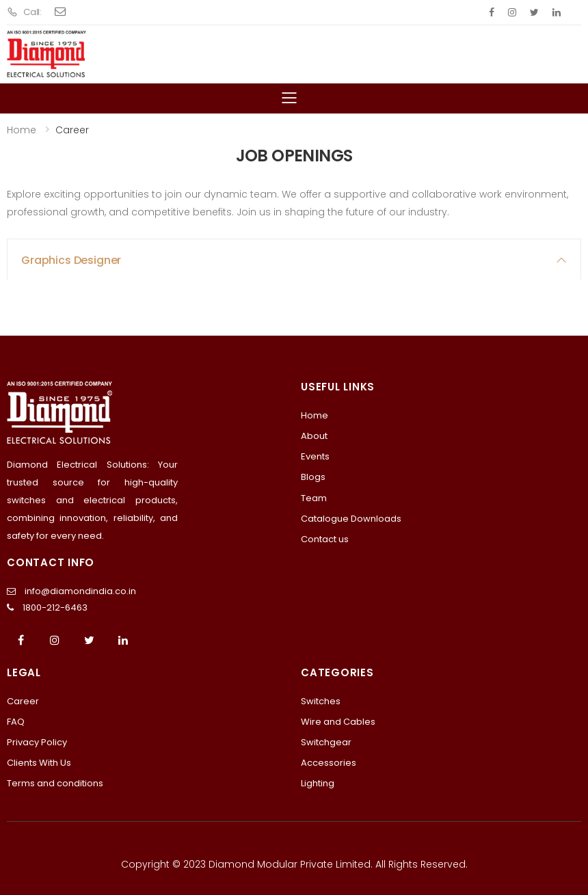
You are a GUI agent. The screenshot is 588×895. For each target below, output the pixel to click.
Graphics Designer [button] (71, 260)
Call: (24, 12)
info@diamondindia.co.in (80, 591)
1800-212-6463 (55, 607)
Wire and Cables (338, 722)
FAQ (16, 722)
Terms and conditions (55, 783)
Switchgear (326, 742)
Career (23, 701)
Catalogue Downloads (351, 519)
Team (314, 498)
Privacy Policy (37, 742)
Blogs (313, 477)
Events (315, 456)
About (314, 436)
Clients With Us (39, 763)
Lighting (318, 783)
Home (22, 130)
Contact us (325, 539)
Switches (321, 701)
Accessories (329, 763)
